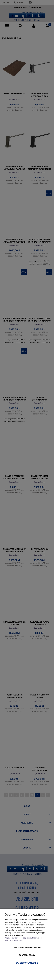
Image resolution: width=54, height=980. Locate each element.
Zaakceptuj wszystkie (27, 963)
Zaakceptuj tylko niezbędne (27, 947)
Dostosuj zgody (27, 955)
